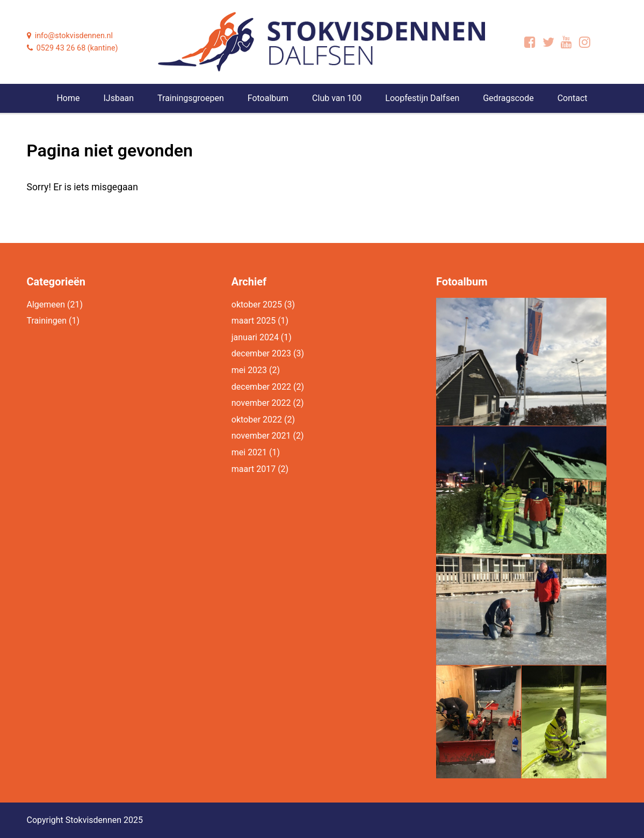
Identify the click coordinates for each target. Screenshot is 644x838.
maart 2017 (254, 469)
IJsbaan (118, 98)
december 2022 (261, 387)
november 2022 (261, 403)
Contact (573, 98)
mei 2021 (249, 452)
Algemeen (46, 305)
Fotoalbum (268, 98)
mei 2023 (249, 370)
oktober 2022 (257, 420)
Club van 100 (337, 98)
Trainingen (47, 321)
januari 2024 (255, 337)
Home (68, 98)
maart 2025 (254, 321)
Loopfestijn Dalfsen (422, 98)
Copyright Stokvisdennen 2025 (85, 820)
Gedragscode (508, 98)
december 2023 (261, 353)
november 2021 (261, 436)
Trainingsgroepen (191, 98)
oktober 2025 (257, 305)
